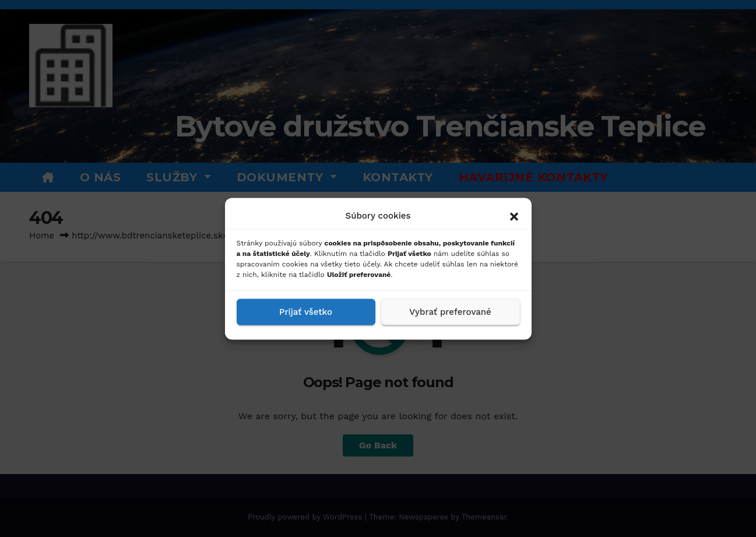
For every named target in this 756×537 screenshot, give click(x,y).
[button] (514, 215)
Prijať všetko (306, 312)
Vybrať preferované (450, 312)
